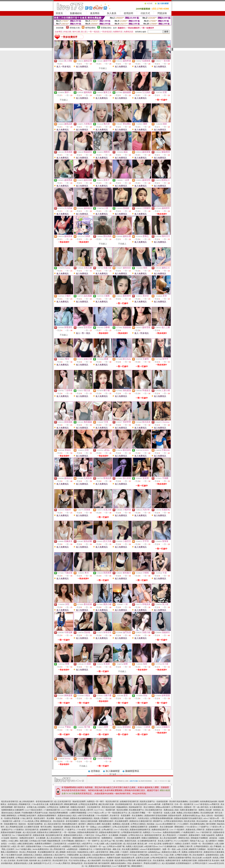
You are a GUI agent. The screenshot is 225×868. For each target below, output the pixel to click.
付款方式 (145, 13)
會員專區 (95, 13)
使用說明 (128, 13)
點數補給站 (76, 13)
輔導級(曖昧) (91, 28)
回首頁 (59, 13)
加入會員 (112, 13)
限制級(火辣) (75, 28)
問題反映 (162, 13)
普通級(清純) (106, 28)
